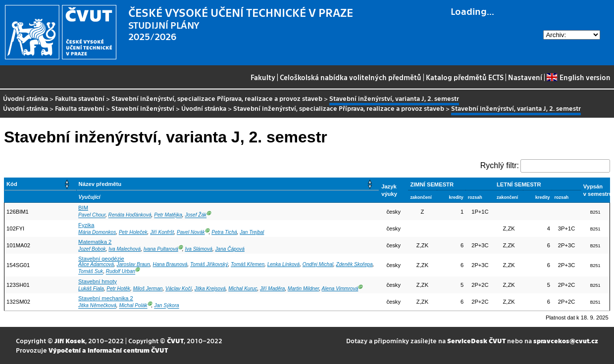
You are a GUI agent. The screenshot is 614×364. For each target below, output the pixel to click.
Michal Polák (133, 306)
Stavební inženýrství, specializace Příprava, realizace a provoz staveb (217, 98)
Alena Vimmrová (340, 289)
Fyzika (86, 225)
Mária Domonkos (97, 232)
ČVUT (175, 341)
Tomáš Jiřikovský (209, 264)
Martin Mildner (303, 289)
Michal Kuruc (243, 289)
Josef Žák (196, 215)
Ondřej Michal (318, 264)
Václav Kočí (179, 289)
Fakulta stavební (80, 98)
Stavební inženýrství (143, 108)
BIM (83, 208)
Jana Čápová (230, 249)
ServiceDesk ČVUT (476, 341)
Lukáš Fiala (91, 289)
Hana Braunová (170, 264)
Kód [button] (12, 184)
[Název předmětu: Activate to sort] (228, 184)
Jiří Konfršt (162, 232)
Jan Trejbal (252, 232)
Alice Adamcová (96, 264)
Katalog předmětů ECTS (465, 77)
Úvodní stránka (26, 98)
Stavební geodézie (101, 259)
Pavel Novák (191, 232)
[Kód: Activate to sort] (41, 184)
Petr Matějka (168, 215)
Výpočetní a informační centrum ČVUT (108, 350)
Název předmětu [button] (100, 184)
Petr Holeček (133, 232)
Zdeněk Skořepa (355, 264)
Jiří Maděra (272, 289)
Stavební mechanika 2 (106, 298)
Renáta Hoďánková (130, 215)
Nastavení (525, 77)
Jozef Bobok (92, 249)
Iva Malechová (125, 249)
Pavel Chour (92, 215)
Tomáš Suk (91, 272)
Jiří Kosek (70, 341)
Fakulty (263, 77)
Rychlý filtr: (500, 165)
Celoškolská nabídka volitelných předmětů (351, 77)
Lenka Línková (284, 264)
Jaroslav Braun (133, 264)
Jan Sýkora (166, 306)
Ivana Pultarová (161, 249)
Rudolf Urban (121, 272)
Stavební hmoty (98, 281)
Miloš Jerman (148, 289)
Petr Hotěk (118, 289)
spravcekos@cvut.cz (566, 341)
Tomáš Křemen (248, 264)
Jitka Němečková (97, 306)
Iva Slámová (198, 249)
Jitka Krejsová (210, 289)
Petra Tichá (224, 232)
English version (578, 77)
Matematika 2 (95, 242)
